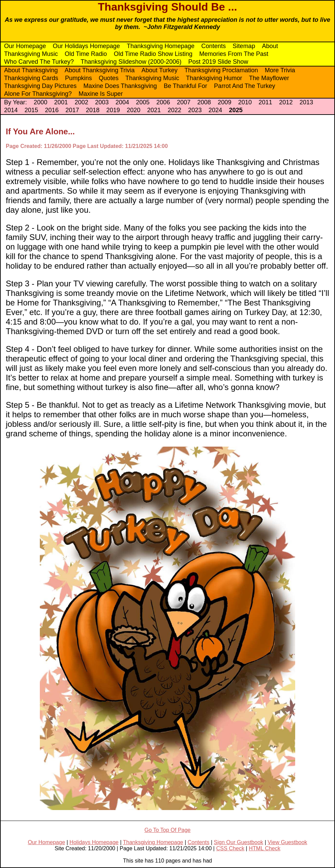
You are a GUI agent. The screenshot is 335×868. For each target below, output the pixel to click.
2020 (133, 110)
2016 (52, 110)
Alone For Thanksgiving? (38, 94)
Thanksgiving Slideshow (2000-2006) (131, 62)
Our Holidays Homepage (86, 46)
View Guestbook (287, 842)
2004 (122, 102)
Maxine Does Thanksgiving (120, 86)
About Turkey (160, 70)
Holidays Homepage (94, 842)
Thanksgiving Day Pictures (40, 86)
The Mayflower (269, 78)
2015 (31, 110)
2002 (81, 102)
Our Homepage (25, 46)
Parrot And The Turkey (245, 86)
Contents (213, 46)
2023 (195, 110)
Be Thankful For (186, 86)
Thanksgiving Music (31, 54)
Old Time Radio (86, 54)
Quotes (109, 78)
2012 (286, 102)
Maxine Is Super (101, 94)
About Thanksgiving (31, 70)
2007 (184, 102)
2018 (93, 110)
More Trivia (280, 70)
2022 (174, 110)
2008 (204, 102)
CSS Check (230, 848)
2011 (266, 102)
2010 (245, 102)
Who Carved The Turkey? (39, 62)
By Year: (15, 102)
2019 (113, 110)
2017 (72, 110)
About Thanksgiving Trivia (100, 70)
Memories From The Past (234, 54)
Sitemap (244, 46)
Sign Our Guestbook (238, 842)
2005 (143, 102)
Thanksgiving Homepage (161, 46)
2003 (102, 102)
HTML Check (265, 848)
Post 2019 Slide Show (218, 62)
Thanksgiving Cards (31, 78)
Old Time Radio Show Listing (153, 54)
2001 (61, 102)
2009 (224, 102)
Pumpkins (78, 78)
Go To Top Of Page (167, 830)
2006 (163, 102)
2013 (306, 102)
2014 (11, 110)
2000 (41, 102)
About (270, 46)
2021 (154, 110)
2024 (215, 110)
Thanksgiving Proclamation (221, 70)
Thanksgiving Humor (214, 78)
